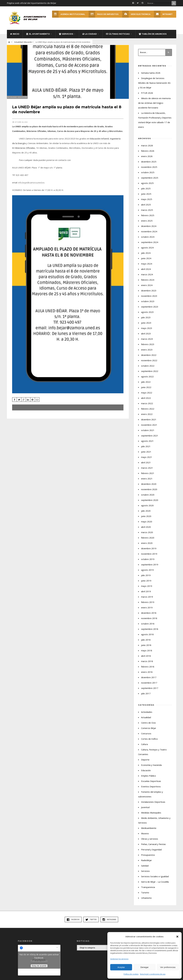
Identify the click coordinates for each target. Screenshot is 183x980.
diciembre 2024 (149, 228)
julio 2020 (146, 513)
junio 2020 (146, 518)
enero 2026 (147, 158)
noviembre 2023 (149, 298)
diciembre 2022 (149, 357)
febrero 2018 (148, 669)
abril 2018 (146, 658)
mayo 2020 (147, 524)
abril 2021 (146, 464)
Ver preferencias (168, 967)
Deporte (145, 762)
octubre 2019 (148, 561)
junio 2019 (146, 583)
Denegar (144, 967)
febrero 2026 (148, 153)
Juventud (145, 809)
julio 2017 (146, 695)
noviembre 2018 (149, 620)
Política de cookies (131, 974)
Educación (28, 44)
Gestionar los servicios (119, 959)
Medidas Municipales (151, 815)
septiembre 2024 (150, 244)
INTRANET (163, 14)
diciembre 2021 (149, 421)
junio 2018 (146, 647)
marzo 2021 (147, 470)
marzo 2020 (147, 534)
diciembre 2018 (149, 615)
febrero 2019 (148, 604)
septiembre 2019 (150, 566)
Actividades (147, 714)
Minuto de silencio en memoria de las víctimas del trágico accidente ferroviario (154, 105)
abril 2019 (146, 593)
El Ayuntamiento (38, 36)
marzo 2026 (147, 147)
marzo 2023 (147, 341)
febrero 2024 (148, 282)
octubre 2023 (148, 303)
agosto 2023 (147, 314)
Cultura (144, 746)
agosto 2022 (147, 378)
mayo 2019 (147, 588)
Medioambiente (149, 830)
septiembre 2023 (150, 309)
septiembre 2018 (150, 631)
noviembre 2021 (149, 427)
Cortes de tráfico (149, 741)
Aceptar (121, 967)
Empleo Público (149, 778)
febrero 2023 (148, 346)
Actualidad (19, 44)
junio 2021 (146, 454)
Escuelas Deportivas (151, 783)
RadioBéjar (146, 862)
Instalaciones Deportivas (153, 804)
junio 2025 (146, 196)
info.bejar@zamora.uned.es (32, 188)
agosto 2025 (147, 185)
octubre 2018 (148, 626)
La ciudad (90, 36)
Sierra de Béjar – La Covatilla (155, 884)
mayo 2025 (147, 201)
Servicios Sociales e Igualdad (155, 878)
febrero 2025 (148, 217)
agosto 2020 (147, 507)
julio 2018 (146, 642)
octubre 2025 (148, 174)
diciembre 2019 (149, 550)
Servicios (66, 36)
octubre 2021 (148, 432)
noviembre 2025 (149, 169)
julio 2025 (146, 190)
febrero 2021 (148, 475)
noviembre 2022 (149, 362)
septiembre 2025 (150, 180)
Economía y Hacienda (151, 767)
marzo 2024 (147, 276)
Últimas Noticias (118, 36)
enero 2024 (147, 287)
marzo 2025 (147, 212)
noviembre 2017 (149, 685)
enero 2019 (147, 609)
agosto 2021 (147, 443)
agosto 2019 (147, 572)
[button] (177, 937)
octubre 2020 (148, 497)
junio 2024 (146, 260)
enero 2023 (147, 352)
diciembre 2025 (149, 164)
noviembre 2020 (149, 491)
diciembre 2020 (149, 486)
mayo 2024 (147, 266)
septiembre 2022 (150, 373)
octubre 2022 (148, 368)
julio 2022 (146, 384)
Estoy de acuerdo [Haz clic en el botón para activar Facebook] (39, 968)
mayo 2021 (147, 459)
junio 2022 (146, 389)
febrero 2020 (148, 540)
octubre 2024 (148, 239)
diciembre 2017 (149, 679)
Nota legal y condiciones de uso (153, 974)
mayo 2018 (147, 652)
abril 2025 (146, 207)
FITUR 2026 (147, 95)
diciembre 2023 (149, 293)
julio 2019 (146, 577)
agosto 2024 (147, 250)
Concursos (146, 735)
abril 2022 (146, 400)
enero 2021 (147, 481)
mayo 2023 (147, 330)
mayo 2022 (147, 395)
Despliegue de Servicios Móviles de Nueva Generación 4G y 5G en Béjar (154, 85)
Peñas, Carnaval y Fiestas (153, 846)
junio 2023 (146, 325)
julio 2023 (146, 319)
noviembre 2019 (149, 556)
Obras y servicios (150, 841)
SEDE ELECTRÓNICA (136, 14)
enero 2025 (147, 223)
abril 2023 (146, 335)
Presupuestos (148, 857)
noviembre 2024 (149, 233)
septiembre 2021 (150, 438)
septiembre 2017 (150, 690)
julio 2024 (146, 255)
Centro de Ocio (148, 725)
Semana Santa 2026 (151, 75)
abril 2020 (146, 529)
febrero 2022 (148, 411)
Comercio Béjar (149, 730)
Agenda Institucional (68, 14)
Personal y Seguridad (151, 851)
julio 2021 (146, 448)
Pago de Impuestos (103, 14)
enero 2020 (147, 545)
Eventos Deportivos (151, 788)
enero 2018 (147, 674)
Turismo (145, 894)
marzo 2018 (147, 663)
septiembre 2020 (150, 502)
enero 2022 (147, 416)
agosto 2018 (147, 636)
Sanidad (145, 868)
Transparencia (148, 889)
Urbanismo (146, 900)
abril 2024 (146, 271)
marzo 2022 (147, 405)
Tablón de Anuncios (153, 36)
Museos (145, 835)
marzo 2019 (147, 599)
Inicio (15, 36)
